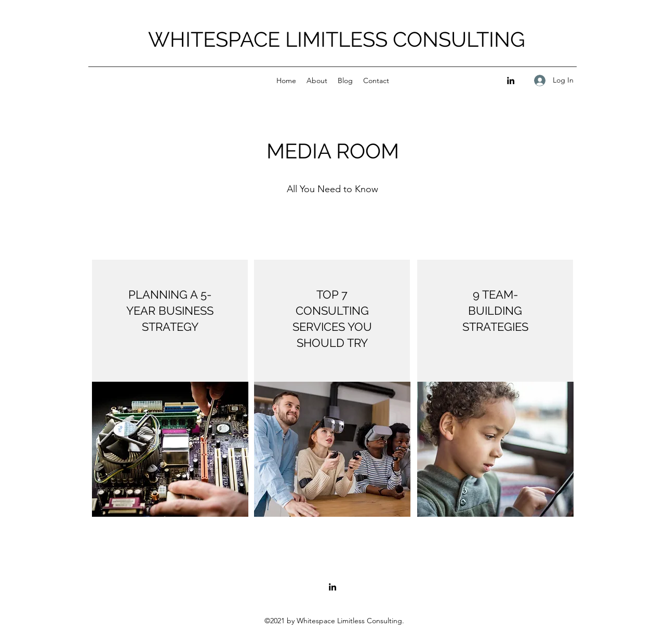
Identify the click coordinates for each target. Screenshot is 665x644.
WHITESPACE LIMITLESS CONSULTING (337, 39)
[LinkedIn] (511, 81)
